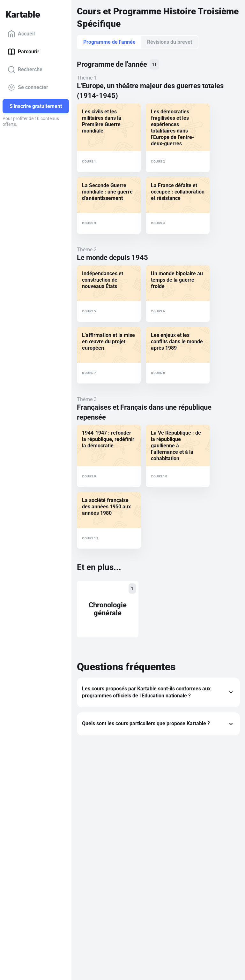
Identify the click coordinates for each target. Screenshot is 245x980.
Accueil (21, 34)
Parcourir (23, 52)
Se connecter (28, 87)
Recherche (25, 70)
